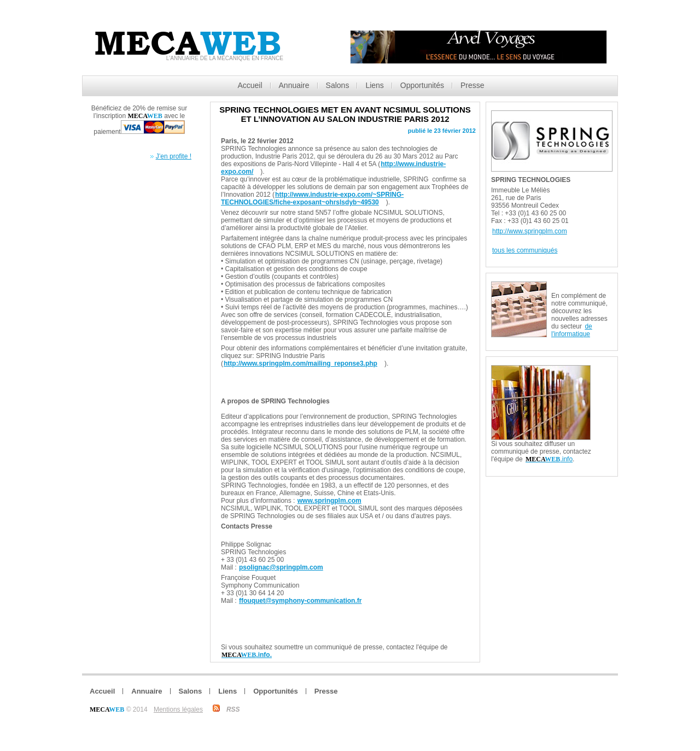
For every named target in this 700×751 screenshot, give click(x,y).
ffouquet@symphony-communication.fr (300, 601)
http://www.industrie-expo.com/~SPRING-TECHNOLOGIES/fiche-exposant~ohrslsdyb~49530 (312, 198)
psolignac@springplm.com (281, 567)
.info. (247, 655)
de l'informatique (572, 330)
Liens (374, 85)
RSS (233, 709)
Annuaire (294, 85)
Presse (472, 85)
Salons (338, 85)
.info (549, 459)
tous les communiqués (525, 250)
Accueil (250, 85)
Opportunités (422, 85)
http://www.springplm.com (530, 231)
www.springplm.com (329, 501)
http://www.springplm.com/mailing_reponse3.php (301, 363)
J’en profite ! (174, 156)
